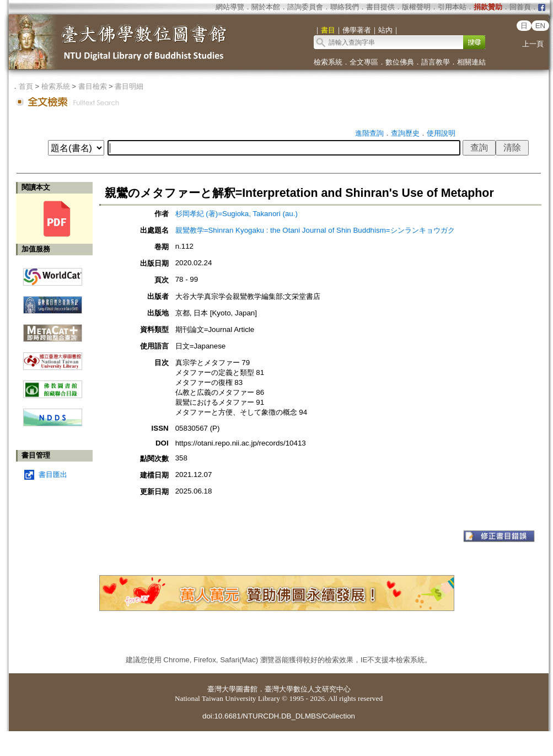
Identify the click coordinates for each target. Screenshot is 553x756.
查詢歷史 (405, 133)
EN (541, 26)
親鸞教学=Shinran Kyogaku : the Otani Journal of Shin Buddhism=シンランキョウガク (315, 230)
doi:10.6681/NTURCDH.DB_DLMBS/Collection (279, 716)
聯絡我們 (345, 7)
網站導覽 (230, 7)
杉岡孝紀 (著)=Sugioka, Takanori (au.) (237, 214)
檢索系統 (328, 62)
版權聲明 (416, 7)
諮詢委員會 (305, 7)
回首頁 (520, 7)
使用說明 (441, 133)
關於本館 (266, 7)
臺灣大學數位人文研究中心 (308, 689)
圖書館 (247, 689)
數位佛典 (400, 62)
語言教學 (436, 62)
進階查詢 (369, 133)
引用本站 (452, 7)
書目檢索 (93, 86)
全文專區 (364, 62)
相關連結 (471, 62)
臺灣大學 (222, 689)
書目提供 (380, 7)
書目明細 (129, 86)
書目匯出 (53, 474)
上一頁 (533, 44)
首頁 (26, 86)
